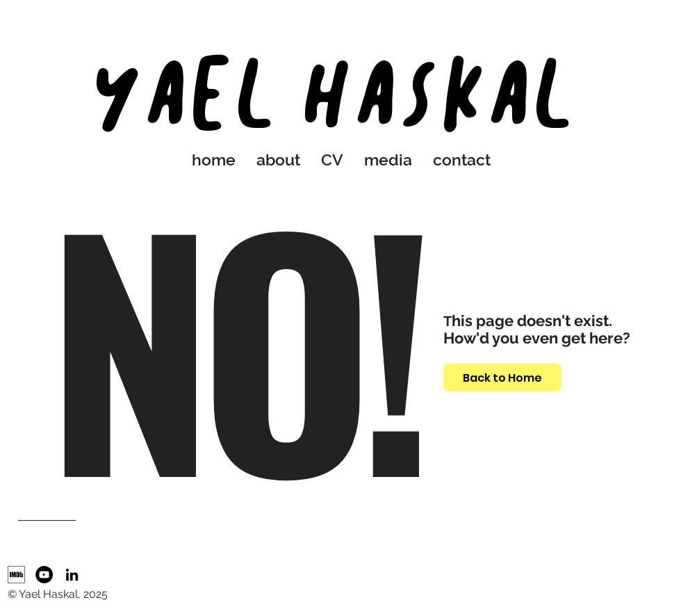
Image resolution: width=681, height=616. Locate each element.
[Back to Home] (502, 378)
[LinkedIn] (72, 575)
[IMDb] (16, 575)
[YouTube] (44, 575)
